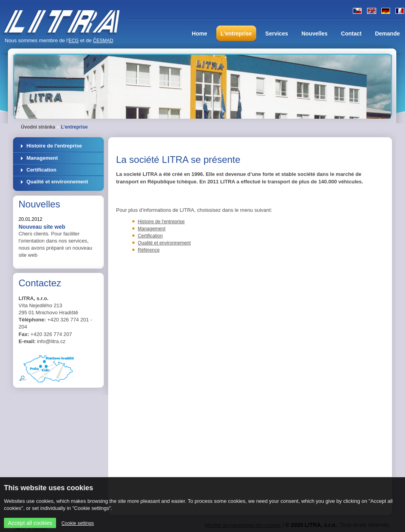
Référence (149, 250)
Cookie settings (78, 523)
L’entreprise (74, 127)
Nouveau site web (42, 227)
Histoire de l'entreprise (54, 146)
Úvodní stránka (38, 127)
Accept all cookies (30, 523)
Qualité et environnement (57, 182)
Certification (41, 170)
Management (42, 158)
